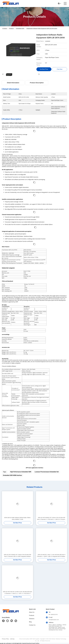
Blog (30, 622)
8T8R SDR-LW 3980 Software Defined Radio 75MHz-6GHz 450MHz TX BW (17, 518)
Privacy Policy (5, 639)
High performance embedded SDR (21, 472)
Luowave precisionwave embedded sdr (47, 472)
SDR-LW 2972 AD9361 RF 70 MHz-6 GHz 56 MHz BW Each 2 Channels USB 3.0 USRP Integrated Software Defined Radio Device (18, 556)
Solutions (32, 619)
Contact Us (32, 625)
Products (11, 29)
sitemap (12, 639)
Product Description (37, 83)
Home (5, 29)
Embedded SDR (20, 29)
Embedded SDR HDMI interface (12, 475)
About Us (32, 612)
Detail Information (13, 83)
